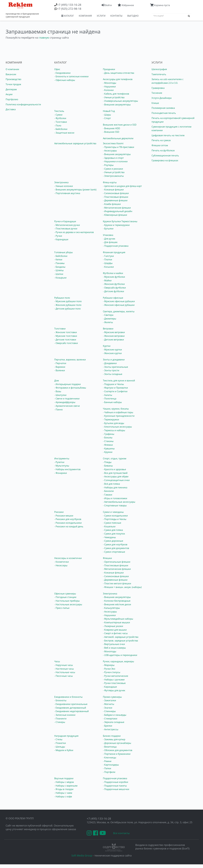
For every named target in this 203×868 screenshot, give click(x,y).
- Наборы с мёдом (64, 782)
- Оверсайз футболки (114, 288)
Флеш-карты (110, 182)
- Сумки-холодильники (115, 516)
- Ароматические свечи (67, 406)
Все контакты (121, 833)
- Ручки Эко (109, 669)
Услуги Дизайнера (162, 98)
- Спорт (107, 118)
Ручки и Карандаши (65, 221)
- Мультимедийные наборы (118, 619)
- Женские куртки (112, 353)
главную (44, 38)
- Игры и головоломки (115, 498)
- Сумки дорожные (113, 541)
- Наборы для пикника (115, 487)
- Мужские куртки (112, 350)
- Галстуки (108, 256)
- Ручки (58, 236)
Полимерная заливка (163, 108)
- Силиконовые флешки (116, 193)
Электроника (61, 182)
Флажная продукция (114, 252)
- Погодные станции (65, 597)
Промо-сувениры (112, 697)
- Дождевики (110, 363)
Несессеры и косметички (68, 558)
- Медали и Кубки (64, 750)
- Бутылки (108, 229)
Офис (57, 69)
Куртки (107, 346)
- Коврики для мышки (115, 630)
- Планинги (60, 719)
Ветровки (108, 329)
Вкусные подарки (64, 778)
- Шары (107, 115)
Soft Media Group (82, 855)
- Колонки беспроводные (117, 601)
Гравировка (158, 88)
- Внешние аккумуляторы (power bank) (75, 190)
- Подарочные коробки (116, 782)
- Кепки (58, 259)
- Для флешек (110, 242)
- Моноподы (110, 83)
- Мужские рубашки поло (68, 301)
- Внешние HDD (111, 128)
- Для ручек (109, 239)
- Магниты (109, 704)
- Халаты (107, 395)
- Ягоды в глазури (64, 789)
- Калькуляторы (111, 608)
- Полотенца (110, 399)
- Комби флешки (112, 204)
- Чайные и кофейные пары (118, 412)
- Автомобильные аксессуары (119, 502)
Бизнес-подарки (112, 736)
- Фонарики (61, 473)
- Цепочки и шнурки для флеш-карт (122, 186)
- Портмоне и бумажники (117, 754)
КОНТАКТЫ (116, 16)
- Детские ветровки (113, 340)
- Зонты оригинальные (115, 367)
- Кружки (108, 452)
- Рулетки (59, 462)
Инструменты (62, 458)
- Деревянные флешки (115, 200)
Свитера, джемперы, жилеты (119, 311)
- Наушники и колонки (115, 161)
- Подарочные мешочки (116, 789)
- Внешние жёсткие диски (117, 604)
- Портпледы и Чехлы (115, 519)
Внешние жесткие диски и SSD (120, 125)
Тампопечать (159, 74)
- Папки (107, 768)
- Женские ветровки (114, 336)
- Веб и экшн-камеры (114, 648)
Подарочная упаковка (115, 778)
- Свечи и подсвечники (67, 399)
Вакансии (11, 74)
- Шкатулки (60, 395)
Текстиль (59, 111)
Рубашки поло (62, 298)
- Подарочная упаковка (116, 246)
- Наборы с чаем (63, 793)
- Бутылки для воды (113, 423)
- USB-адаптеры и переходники (120, 655)
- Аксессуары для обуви (116, 476)
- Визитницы (110, 747)
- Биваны (108, 466)
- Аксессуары (110, 151)
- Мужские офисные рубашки (119, 301)
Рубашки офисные (113, 298)
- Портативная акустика (67, 193)
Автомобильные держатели (118, 138)
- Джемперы (110, 319)
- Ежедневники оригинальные (71, 704)
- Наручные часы (64, 665)
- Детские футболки (113, 291)
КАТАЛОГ (68, 16)
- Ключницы (110, 758)
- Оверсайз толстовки (66, 343)
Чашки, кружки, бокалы (116, 409)
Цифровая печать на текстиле (168, 135)
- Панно (59, 410)
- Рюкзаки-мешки (64, 516)
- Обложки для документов (118, 750)
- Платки (107, 259)
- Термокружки (111, 420)
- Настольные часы (65, 672)
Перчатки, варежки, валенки (70, 360)
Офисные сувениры (65, 594)
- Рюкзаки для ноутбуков (68, 519)
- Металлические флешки (117, 208)
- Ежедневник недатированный (71, 711)
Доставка (11, 109)
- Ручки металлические (116, 676)
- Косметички (62, 562)
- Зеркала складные (114, 722)
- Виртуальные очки (114, 644)
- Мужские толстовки (66, 336)
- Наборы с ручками (114, 680)
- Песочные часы (64, 676)
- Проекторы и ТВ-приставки (118, 147)
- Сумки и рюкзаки (113, 169)
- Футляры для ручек (114, 690)
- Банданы (60, 267)
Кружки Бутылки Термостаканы (120, 221)
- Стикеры (60, 722)
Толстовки (60, 329)
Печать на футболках (163, 150)
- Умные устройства (114, 97)
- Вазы (58, 391)
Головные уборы (64, 252)
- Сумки (58, 115)
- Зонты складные (113, 374)
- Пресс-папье (62, 608)
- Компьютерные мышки (116, 622)
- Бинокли (108, 491)
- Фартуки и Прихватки (115, 388)
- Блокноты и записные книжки (71, 76)
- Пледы (107, 462)
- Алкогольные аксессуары (117, 427)
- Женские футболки (114, 284)
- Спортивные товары (115, 505)
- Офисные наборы (65, 80)
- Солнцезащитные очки (116, 480)
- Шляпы (59, 270)
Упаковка (108, 235)
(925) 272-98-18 (69, 9)
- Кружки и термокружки (116, 225)
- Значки (108, 708)
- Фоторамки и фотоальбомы (70, 388)
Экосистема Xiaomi (113, 143)
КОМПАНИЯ (85, 16)
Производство (13, 79)
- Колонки (108, 90)
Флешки (107, 558)
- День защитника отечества (118, 73)
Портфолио (12, 99)
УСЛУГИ (101, 16)
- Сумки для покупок (114, 534)
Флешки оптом (160, 145)
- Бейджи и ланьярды (115, 715)
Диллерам (11, 89)
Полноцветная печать (164, 113)
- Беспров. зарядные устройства (120, 641)
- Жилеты (108, 322)
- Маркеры (109, 665)
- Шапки (59, 274)
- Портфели (109, 772)
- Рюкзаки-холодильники (68, 523)
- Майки (107, 280)
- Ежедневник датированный (70, 708)
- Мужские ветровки (114, 332)
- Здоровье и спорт (113, 158)
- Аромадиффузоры (65, 402)
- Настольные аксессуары (68, 604)
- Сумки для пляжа (113, 530)
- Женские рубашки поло (68, 305)
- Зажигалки (109, 700)
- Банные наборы (112, 402)
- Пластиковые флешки (116, 197)
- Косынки (108, 267)
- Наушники (109, 87)
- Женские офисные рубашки (119, 305)
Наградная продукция (66, 736)
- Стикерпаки (110, 719)
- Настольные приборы (67, 601)
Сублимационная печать (165, 156)
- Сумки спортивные (114, 552)
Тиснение (157, 93)
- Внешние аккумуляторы (117, 105)
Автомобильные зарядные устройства (75, 143)
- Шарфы (108, 263)
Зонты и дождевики (114, 360)
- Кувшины (109, 448)
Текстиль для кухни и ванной (119, 381)
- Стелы (58, 739)
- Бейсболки (61, 129)
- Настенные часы (64, 669)
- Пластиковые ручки (66, 229)
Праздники (109, 69)
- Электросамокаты (113, 176)
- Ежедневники (62, 73)
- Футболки (60, 118)
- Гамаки (108, 495)
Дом (57, 381)
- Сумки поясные (112, 523)
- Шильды (60, 747)
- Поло (58, 126)
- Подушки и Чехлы (113, 384)
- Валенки (60, 370)
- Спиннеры (109, 711)
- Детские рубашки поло (67, 309)
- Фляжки (108, 445)
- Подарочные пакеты (115, 786)
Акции (9, 94)
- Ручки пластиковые (114, 683)
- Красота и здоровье (114, 469)
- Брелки (107, 726)
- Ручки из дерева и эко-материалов (74, 232)
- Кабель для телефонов (116, 94)
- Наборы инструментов (67, 469)
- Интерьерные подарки (68, 384)
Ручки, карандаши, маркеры (118, 661)
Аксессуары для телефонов (118, 79)
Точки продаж (13, 84)
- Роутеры (108, 165)
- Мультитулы (62, 466)
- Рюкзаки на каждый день (69, 526)
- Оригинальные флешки (117, 562)
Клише (155, 103)
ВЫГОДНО (133, 16)
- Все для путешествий (115, 473)
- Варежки (60, 367)
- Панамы (59, 263)
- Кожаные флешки (113, 190)
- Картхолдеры (111, 765)
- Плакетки (60, 743)
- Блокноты (60, 700)
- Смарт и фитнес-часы (115, 633)
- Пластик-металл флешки (117, 583)
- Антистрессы (111, 729)
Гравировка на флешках (165, 160)
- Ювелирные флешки (115, 215)
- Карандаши (61, 239)
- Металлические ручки (67, 225)
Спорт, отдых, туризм (115, 458)
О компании (12, 69)
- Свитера (108, 315)
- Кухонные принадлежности (119, 416)
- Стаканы (108, 441)
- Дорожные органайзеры (117, 743)
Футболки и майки (113, 273)
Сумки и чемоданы (113, 512)
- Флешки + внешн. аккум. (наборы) (122, 587)
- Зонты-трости (111, 370)
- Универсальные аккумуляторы (120, 101)
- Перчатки (60, 363)
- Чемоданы (109, 537)
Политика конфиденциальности (23, 104)
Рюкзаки (59, 512)
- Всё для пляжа (111, 484)
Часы (57, 661)
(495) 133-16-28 (69, 5)
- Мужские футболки (114, 277)
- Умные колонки (64, 186)
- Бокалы (108, 438)
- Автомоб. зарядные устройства (121, 637)
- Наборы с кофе (63, 797)
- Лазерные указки (113, 626)
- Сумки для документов (116, 548)
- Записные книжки (65, 715)
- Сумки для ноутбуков (115, 544)
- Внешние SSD (111, 132)
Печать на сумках (161, 140)
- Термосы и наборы (114, 430)
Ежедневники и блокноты (68, 697)
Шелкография (159, 69)
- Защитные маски (64, 133)
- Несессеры (61, 565)
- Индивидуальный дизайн (118, 211)
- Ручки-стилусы (112, 672)
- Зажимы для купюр (114, 739)
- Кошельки (109, 526)
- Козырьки (60, 278)
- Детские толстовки (65, 340)
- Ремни (107, 761)
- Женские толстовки (66, 332)
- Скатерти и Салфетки (115, 391)
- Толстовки (61, 122)
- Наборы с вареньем (66, 786)
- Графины (109, 434)
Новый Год (109, 111)
